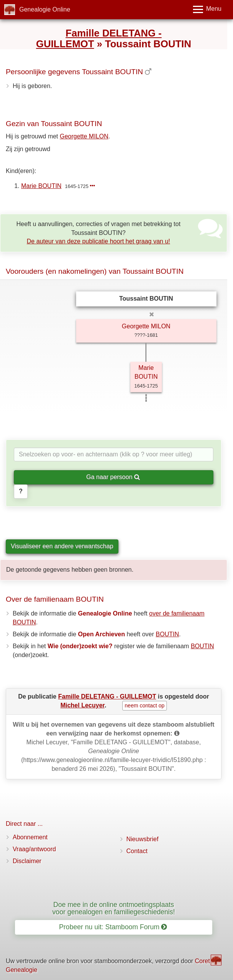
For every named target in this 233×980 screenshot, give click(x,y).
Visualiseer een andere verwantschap (62, 546)
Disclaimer (27, 861)
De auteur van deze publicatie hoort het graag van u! (99, 241)
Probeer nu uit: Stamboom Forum (113, 927)
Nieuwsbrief (143, 839)
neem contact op (145, 705)
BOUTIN (167, 634)
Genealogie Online (45, 9)
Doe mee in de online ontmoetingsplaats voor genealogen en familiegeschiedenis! (114, 908)
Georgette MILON (84, 136)
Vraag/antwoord (34, 849)
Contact (137, 851)
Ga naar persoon (113, 477)
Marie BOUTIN (41, 186)
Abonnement (30, 837)
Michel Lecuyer (82, 705)
